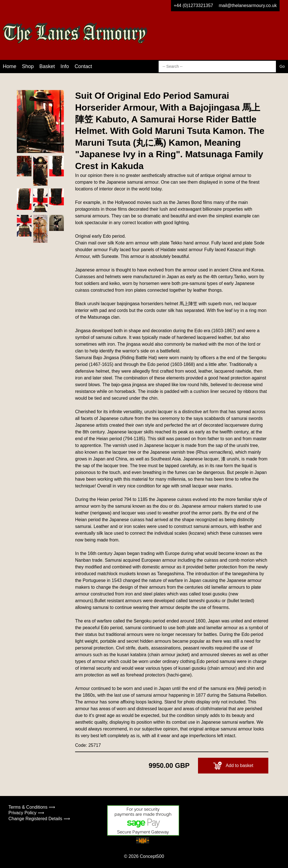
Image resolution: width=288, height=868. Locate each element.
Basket (47, 66)
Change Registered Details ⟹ (39, 819)
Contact (83, 66)
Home (10, 66)
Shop (28, 66)
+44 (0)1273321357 (193, 5)
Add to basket (233, 766)
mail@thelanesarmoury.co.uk (248, 5)
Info (65, 66)
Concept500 (152, 856)
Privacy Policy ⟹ (26, 813)
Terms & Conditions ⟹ (32, 807)
